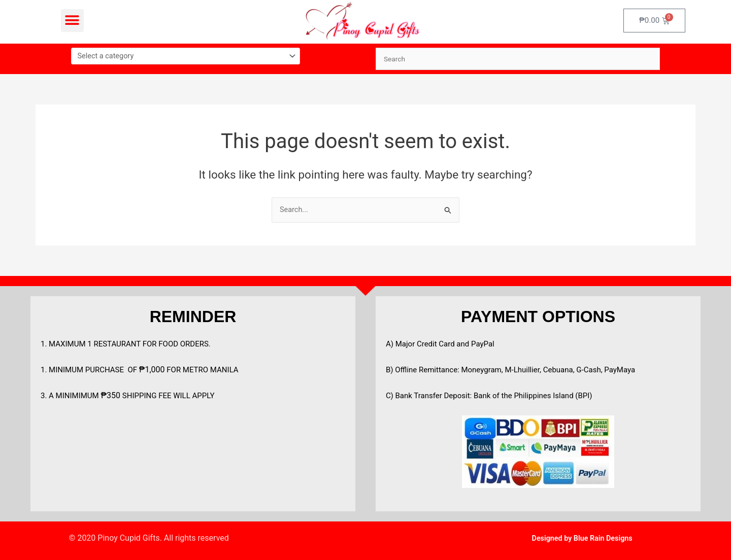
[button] (72, 21)
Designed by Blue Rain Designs (582, 538)
